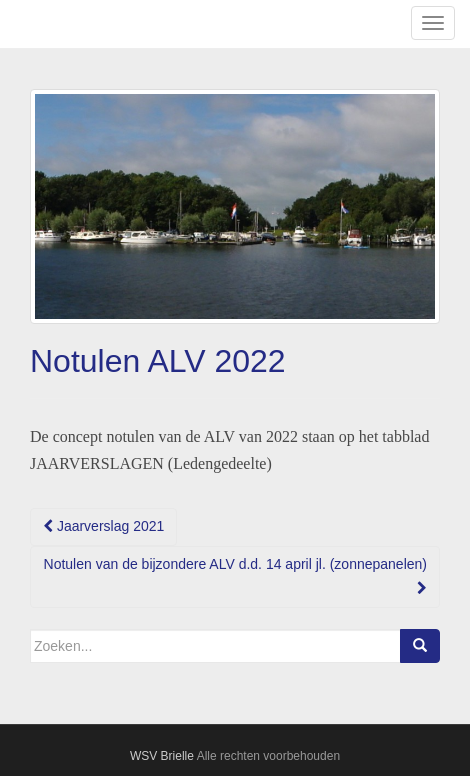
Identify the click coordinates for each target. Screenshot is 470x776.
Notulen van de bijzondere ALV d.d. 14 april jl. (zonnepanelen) (235, 575)
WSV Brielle (162, 756)
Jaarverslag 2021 (103, 526)
